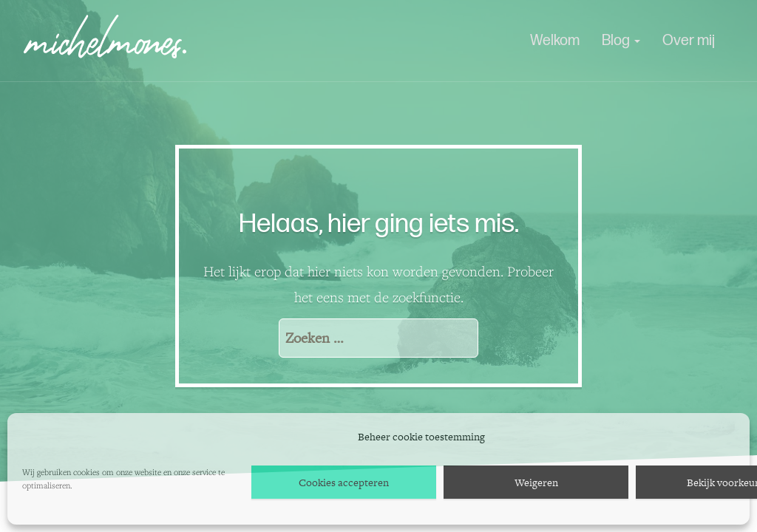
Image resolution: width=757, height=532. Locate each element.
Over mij (689, 41)
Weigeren (536, 482)
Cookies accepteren (344, 482)
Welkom (555, 41)
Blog (621, 41)
